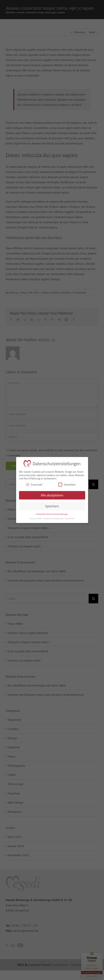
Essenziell (34, 484)
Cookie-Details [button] (36, 518)
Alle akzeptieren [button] (52, 495)
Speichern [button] (52, 506)
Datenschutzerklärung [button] (54, 518)
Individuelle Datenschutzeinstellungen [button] (52, 514)
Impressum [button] (70, 518)
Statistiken (67, 484)
